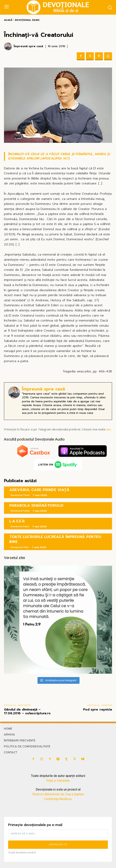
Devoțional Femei (20, 511)
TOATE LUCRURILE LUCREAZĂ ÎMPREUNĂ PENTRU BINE (55, 539)
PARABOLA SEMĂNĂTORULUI (36, 506)
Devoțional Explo (20, 526)
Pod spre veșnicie (98, 710)
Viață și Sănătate (58, 781)
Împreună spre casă (28, 46)
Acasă (8, 20)
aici (109, 429)
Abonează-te (58, 844)
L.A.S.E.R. (17, 521)
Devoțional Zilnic (27, 20)
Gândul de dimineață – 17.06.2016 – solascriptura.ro (27, 711)
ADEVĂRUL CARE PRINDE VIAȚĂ (39, 490)
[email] (58, 834)
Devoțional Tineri (20, 495)
